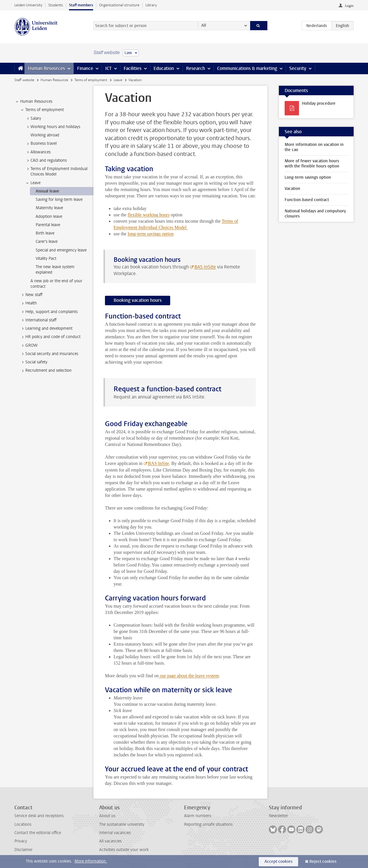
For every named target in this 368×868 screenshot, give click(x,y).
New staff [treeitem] (31, 295)
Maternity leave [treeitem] (49, 208)
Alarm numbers (198, 816)
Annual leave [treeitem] (47, 191)
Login (349, 6)
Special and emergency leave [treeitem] (61, 250)
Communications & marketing (247, 68)
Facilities (133, 68)
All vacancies (110, 841)
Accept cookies (278, 862)
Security (298, 68)
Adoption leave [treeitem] (49, 216)
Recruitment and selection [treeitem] (46, 371)
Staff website (24, 80)
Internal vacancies (115, 833)
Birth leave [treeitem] (45, 233)
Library (151, 5)
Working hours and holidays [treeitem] (53, 127)
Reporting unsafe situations (208, 824)
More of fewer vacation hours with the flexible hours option (312, 164)
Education (164, 68)
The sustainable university (122, 824)
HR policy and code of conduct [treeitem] (50, 337)
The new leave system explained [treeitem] (55, 270)
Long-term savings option (308, 177)
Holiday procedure (319, 103)
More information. (91, 861)
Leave (118, 80)
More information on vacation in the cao (314, 147)
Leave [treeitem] (33, 183)
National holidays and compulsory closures (315, 214)
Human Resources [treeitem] (33, 102)
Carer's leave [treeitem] (47, 242)
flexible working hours (149, 215)
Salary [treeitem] (33, 119)
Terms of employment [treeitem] (42, 110)
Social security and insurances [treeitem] (49, 354)
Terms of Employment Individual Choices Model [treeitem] (56, 171)
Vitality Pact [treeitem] (46, 259)
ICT (108, 68)
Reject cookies (323, 862)
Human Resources (46, 68)
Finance (85, 68)
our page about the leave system (189, 676)
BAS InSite (205, 267)
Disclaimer (23, 850)
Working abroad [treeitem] (45, 135)
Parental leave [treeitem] (48, 225)
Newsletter (278, 816)
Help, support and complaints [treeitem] (49, 312)
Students (56, 5)
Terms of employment (91, 80)
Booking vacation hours (138, 300)
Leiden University (28, 5)
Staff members (81, 5)
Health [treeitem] (28, 303)
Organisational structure (119, 5)
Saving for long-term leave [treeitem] (59, 200)
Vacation (292, 189)
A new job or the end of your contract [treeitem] (56, 284)
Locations (23, 824)
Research (195, 68)
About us (107, 816)
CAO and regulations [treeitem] (46, 161)
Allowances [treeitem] (38, 152)
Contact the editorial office (38, 833)
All (204, 25)
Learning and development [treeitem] (46, 329)
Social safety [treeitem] (34, 362)
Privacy (21, 841)
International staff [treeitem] (38, 320)
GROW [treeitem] (29, 346)
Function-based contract (307, 200)
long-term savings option (151, 234)
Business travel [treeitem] (41, 144)
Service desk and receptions (39, 816)
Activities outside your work (124, 850)
